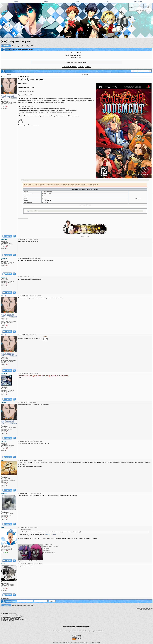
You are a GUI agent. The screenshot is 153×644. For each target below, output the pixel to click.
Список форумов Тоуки (19, 46)
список (46, 202)
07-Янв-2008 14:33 (24, 277)
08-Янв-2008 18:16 (24, 402)
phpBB (75, 631)
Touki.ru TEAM (97, 631)
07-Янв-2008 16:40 (24, 296)
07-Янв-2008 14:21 (24, 258)
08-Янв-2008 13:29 (24, 374)
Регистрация (136, 10)
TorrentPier (55, 631)
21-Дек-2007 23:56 (24, 77)
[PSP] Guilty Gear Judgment (17, 41)
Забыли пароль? (145, 10)
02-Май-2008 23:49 (24, 493)
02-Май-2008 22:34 (24, 460)
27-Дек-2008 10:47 (24, 564)
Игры (28, 46)
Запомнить (148, 5)
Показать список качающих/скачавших (19, 49)
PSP (32, 46)
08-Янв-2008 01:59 (24, 335)
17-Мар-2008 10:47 (24, 441)
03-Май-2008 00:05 (24, 527)
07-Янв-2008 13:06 (24, 239)
